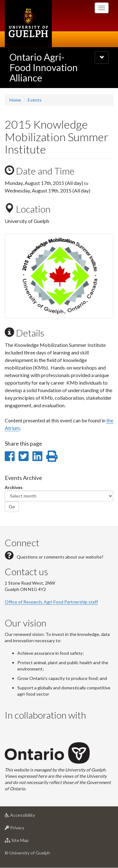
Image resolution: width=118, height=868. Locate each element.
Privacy (24, 829)
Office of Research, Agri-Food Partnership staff (51, 602)
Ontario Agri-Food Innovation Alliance (44, 67)
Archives (14, 487)
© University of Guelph (27, 853)
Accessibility (30, 817)
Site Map (27, 842)
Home (15, 100)
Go (12, 506)
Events (35, 100)
